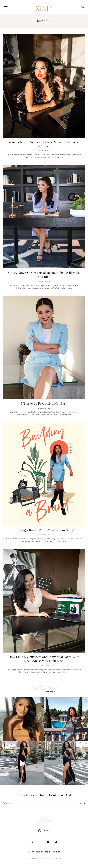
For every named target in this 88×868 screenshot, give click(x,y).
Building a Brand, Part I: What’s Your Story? (44, 530)
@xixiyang (51, 691)
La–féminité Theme (41, 859)
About (31, 852)
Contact (56, 852)
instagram (44, 688)
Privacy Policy (56, 859)
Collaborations (43, 852)
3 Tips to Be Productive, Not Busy (44, 404)
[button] (6, 7)
